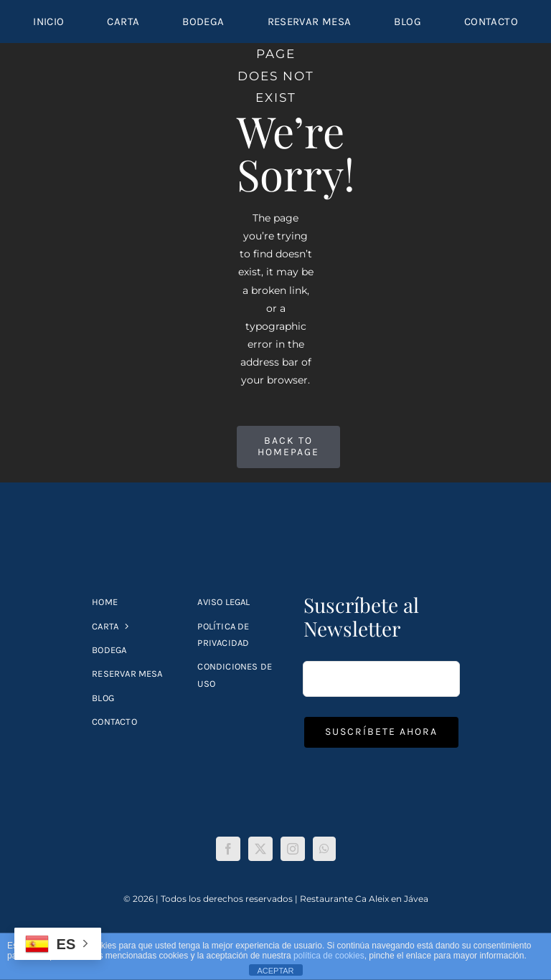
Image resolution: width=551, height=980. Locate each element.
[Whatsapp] (324, 849)
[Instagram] (293, 849)
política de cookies (329, 956)
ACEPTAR (275, 971)
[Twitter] (260, 849)
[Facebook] (228, 849)
